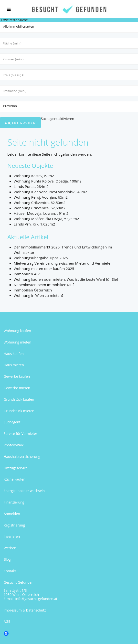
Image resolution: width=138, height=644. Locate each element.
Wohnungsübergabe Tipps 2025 (41, 258)
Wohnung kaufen (17, 331)
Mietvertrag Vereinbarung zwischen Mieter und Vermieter (63, 263)
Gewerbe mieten (17, 388)
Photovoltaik (14, 445)
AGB (7, 621)
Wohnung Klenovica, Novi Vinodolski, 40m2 (50, 192)
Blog (7, 559)
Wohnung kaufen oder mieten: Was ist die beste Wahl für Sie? (66, 279)
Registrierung (14, 525)
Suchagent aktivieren (57, 119)
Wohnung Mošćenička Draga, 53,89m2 (46, 219)
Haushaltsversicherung (22, 456)
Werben (10, 548)
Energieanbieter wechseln (24, 491)
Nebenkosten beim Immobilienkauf (44, 285)
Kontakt (10, 571)
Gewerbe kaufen (17, 376)
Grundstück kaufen (19, 399)
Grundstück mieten (19, 411)
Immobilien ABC (27, 274)
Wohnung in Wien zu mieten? (38, 295)
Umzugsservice (16, 468)
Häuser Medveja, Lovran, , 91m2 (41, 213)
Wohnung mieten (17, 342)
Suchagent (12, 422)
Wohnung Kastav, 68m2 (34, 176)
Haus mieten (14, 365)
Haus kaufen (14, 354)
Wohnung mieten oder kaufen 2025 (44, 268)
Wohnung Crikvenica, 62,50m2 (40, 203)
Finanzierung (14, 502)
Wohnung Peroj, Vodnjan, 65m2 (41, 197)
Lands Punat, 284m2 (31, 186)
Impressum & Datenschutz (25, 610)
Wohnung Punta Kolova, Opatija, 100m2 (48, 181)
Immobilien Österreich (33, 290)
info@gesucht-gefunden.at (36, 599)
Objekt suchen (20, 123)
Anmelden (12, 514)
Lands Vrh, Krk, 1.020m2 (34, 224)
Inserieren (12, 536)
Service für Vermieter (21, 434)
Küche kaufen (15, 479)
